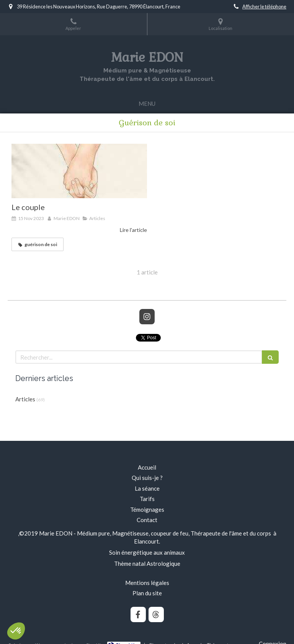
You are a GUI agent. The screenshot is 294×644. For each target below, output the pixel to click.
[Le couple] (79, 171)
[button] (16, 631)
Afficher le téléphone (264, 7)
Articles (25, 399)
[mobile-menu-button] (147, 104)
